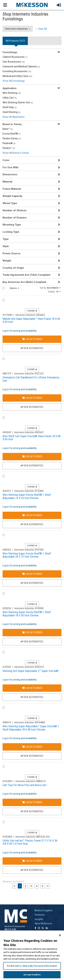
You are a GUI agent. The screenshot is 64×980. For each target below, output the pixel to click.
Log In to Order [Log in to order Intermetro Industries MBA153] (32, 802)
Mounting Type (12, 225)
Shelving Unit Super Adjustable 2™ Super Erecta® (30, 671)
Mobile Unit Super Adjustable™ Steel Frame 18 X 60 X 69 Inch (31, 320)
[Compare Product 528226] (4, 594)
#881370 (7, 374)
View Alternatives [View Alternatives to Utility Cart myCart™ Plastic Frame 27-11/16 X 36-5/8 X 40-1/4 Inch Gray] (32, 870)
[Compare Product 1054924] (4, 766)
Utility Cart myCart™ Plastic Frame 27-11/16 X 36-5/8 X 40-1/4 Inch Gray (30, 842)
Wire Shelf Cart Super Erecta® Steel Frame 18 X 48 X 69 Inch (31, 438)
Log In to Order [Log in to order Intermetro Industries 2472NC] (32, 574)
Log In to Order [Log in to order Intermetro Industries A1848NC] (32, 747)
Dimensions (10, 174)
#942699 (7, 432)
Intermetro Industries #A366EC (30, 315)
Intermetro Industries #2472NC (29, 550)
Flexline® (9, 143)
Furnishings (10, 52)
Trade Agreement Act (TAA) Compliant (26, 275)
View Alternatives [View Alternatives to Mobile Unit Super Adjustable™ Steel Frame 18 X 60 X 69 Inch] (32, 348)
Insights (39, 919)
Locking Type (11, 232)
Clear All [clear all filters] (42, 29)
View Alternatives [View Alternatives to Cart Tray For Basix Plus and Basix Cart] (32, 811)
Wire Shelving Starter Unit (18, 102)
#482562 (7, 550)
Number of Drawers (15, 218)
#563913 (7, 491)
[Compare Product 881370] (4, 359)
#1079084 (7, 315)
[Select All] (4, 288)
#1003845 (7, 837)
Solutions (40, 915)
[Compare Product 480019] (4, 708)
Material (7, 182)
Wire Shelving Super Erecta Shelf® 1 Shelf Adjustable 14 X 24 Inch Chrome (27, 496)
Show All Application (14, 117)
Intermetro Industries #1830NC (29, 608)
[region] (32, 955)
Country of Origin (13, 268)
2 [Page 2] (25, 886)
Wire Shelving (12, 93)
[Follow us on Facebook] (35, 928)
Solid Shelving (12, 112)
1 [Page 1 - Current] (20, 886)
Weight (7, 261)
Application (10, 88)
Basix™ (8, 129)
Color (6, 160)
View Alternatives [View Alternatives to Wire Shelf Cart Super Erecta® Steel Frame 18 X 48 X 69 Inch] (32, 466)
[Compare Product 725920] (4, 652)
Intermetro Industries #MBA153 (31, 781)
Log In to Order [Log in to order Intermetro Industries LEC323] (32, 398)
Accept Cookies (32, 975)
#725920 (7, 667)
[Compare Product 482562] (4, 535)
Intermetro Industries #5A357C (29, 667)
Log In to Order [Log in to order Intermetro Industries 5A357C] (32, 688)
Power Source (11, 253)
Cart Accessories (14, 62)
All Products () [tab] (15, 41)
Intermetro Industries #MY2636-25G (33, 837)
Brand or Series (12, 124)
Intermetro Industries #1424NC (29, 491)
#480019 (7, 722)
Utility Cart (10, 98)
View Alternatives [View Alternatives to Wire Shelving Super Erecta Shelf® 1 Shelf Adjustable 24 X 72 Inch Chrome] (32, 583)
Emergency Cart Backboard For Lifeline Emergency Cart (31, 379)
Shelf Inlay (10, 107)
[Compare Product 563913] (4, 476)
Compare (32, 311)
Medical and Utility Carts (17, 76)
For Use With (10, 167)
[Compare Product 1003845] (4, 822)
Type (6, 239)
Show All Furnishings (14, 81)
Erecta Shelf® (12, 134)
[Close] (60, 935)
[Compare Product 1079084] (4, 300)
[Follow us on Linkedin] (47, 928)
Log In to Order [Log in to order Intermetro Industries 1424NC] (32, 515)
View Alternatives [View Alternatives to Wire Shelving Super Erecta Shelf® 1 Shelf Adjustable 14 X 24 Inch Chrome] (32, 524)
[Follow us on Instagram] (39, 928)
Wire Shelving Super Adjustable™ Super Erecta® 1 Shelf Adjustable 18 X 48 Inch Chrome (31, 728)
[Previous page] (14, 886)
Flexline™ (9, 148)
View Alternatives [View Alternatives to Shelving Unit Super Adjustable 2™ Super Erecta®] (32, 697)
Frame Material (12, 189)
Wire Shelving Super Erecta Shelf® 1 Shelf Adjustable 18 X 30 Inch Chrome (27, 614)
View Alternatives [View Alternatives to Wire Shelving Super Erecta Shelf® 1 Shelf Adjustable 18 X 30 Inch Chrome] (32, 642)
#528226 (7, 608)
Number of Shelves (15, 210)
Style (6, 246)
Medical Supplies (44, 910)
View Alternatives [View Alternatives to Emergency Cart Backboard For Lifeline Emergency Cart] (32, 407)
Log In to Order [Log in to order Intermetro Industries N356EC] (32, 456)
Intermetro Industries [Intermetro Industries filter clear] (16, 29)
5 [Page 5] (42, 886)
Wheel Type (10, 203)
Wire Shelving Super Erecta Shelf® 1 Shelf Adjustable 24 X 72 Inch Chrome (27, 555)
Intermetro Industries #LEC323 (29, 374)
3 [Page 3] (31, 886)
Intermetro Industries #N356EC (29, 432)
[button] (50, 288)
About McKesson (43, 923)
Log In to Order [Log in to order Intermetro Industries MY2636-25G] (32, 861)
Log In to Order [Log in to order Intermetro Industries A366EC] (32, 339)
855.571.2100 (10, 929)
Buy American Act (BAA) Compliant (24, 282)
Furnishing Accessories (17, 71)
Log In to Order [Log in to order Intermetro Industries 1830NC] (32, 632)
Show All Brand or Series (16, 153)
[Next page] (48, 886)
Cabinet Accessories (15, 57)
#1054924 (7, 781)
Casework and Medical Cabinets (21, 66)
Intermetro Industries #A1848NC (30, 722)
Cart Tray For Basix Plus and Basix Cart (24, 785)
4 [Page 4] (37, 886)
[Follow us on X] (43, 928)
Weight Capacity (12, 196)
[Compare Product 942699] (4, 418)
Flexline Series (12, 138)
